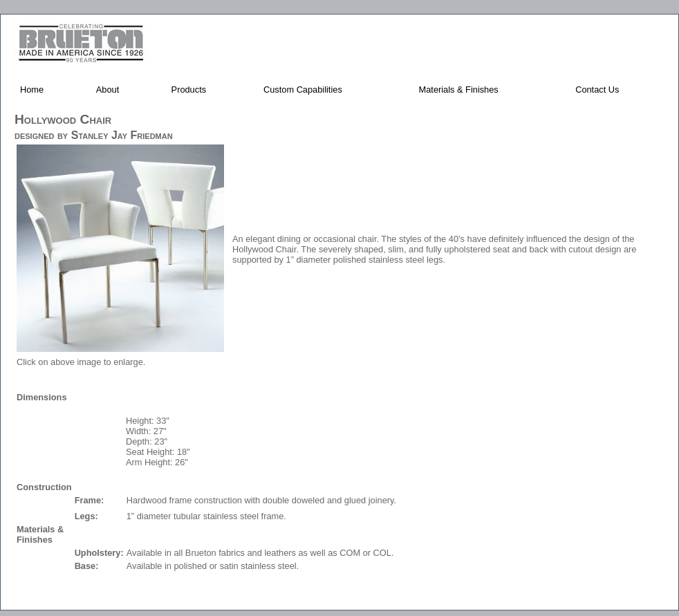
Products (189, 90)
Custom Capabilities (303, 90)
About (108, 90)
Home (32, 90)
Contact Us (597, 90)
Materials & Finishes (459, 90)
